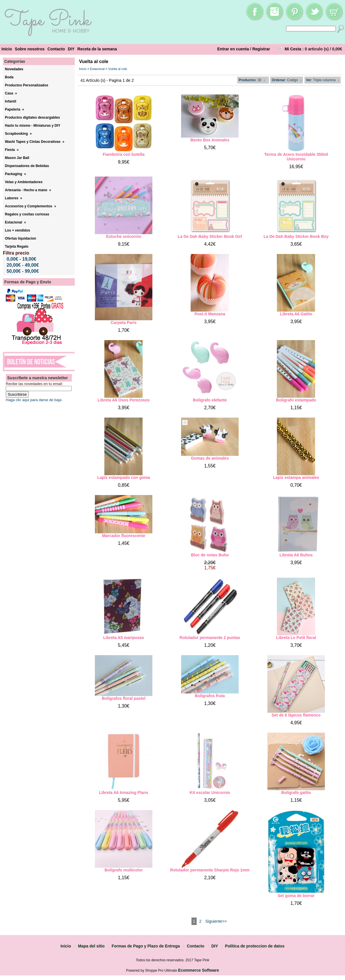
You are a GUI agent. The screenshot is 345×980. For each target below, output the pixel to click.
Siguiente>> (216, 921)
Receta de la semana (97, 49)
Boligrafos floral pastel (124, 698)
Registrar (261, 49)
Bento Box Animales (210, 140)
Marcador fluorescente (124, 536)
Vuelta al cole (118, 69)
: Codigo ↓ (287, 80)
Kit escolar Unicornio (210, 793)
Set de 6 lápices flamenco (296, 715)
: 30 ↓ (252, 80)
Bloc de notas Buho (210, 555)
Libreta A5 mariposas (124, 638)
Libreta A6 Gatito (296, 314)
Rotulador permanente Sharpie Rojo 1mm (210, 870)
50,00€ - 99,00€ (23, 271)
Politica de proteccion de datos (255, 946)
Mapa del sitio (91, 946)
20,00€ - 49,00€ (23, 265)
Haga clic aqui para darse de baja (34, 400)
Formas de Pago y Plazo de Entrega (146, 946)
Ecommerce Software (198, 970)
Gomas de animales (210, 458)
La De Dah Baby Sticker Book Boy (296, 236)
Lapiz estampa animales (296, 477)
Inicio (7, 49)
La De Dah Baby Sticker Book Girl (210, 236)
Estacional (97, 69)
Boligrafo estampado (296, 400)
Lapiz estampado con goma (124, 477)
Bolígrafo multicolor (123, 870)
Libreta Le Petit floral (296, 638)
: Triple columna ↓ (323, 80)
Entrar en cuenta (233, 49)
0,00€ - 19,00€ (21, 259)
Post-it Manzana (210, 314)
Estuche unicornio (124, 236)
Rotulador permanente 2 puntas (210, 638)
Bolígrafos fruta (210, 696)
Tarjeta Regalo (17, 247)
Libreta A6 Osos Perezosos (124, 400)
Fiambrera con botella (123, 154)
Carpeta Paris (124, 323)
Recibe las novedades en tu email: (34, 384)
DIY (71, 49)
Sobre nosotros (30, 49)
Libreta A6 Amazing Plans (124, 793)
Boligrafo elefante (210, 400)
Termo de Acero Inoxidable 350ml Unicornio (296, 157)
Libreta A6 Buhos (296, 555)
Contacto (56, 49)
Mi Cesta (293, 49)
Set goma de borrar (296, 896)
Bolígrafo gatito (296, 793)
